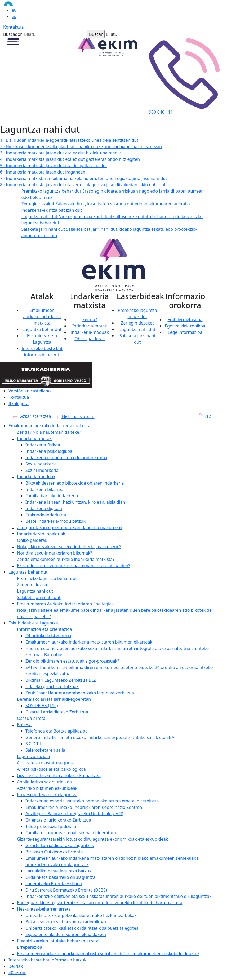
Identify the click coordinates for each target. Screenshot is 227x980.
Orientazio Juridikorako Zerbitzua (58, 820)
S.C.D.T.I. (34, 744)
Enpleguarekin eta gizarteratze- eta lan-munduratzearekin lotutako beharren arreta (100, 903)
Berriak (16, 966)
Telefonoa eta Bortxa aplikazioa (57, 731)
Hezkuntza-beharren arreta (44, 909)
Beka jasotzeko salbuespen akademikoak (66, 922)
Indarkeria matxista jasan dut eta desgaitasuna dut (54, 166)
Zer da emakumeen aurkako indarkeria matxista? (66, 559)
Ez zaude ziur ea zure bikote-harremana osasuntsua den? (74, 566)
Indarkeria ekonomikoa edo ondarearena (66, 458)
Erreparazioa (30, 947)
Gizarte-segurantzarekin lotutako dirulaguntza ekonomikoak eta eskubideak (92, 839)
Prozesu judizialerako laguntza (47, 795)
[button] (13, 41)
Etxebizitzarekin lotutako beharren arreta (58, 941)
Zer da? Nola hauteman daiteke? (49, 432)
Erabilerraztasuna (185, 320)
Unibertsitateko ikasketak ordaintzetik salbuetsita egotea (82, 928)
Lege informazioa (185, 332)
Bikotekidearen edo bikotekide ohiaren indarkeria (75, 483)
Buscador (13, 34)
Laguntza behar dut (42, 329)
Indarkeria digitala (44, 508)
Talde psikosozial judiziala (51, 826)
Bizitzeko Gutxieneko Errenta (54, 852)
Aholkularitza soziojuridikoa (44, 782)
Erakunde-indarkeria (46, 515)
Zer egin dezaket (137, 323)
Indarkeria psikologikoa (49, 451)
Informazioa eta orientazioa (44, 629)
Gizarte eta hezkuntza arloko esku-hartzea (59, 775)
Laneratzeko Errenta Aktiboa (54, 884)
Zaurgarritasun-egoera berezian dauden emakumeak (70, 527)
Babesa (24, 725)
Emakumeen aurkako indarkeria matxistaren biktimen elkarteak (89, 642)
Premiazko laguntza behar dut (47, 578)
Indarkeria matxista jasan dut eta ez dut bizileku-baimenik (60, 153)
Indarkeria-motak (90, 326)
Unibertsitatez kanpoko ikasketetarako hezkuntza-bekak (81, 915)
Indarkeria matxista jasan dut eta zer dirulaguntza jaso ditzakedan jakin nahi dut (83, 185)
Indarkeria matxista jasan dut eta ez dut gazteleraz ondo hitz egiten (70, 159)
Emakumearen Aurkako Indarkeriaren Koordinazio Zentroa (84, 807)
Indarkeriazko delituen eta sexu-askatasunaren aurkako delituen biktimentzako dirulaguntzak (118, 896)
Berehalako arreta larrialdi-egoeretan (54, 699)
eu (14, 10)
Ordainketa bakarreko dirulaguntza (60, 877)
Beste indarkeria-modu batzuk (55, 521)
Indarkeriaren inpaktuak (41, 534)
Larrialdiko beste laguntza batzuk (58, 871)
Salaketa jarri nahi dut (39, 597)
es (14, 16)
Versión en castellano (30, 391)
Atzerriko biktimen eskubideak (47, 788)
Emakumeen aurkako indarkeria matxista (42, 317)
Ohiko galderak (90, 339)
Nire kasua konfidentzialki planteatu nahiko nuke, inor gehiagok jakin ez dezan (81, 147)
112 (203, 416)
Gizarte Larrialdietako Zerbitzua (57, 712)
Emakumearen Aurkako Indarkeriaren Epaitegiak (65, 604)
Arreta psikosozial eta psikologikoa (51, 769)
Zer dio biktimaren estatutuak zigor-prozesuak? (72, 661)
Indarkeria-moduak (90, 332)
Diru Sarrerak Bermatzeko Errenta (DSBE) (66, 890)
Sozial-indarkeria (42, 470)
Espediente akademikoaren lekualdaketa (66, 934)
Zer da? (90, 320)
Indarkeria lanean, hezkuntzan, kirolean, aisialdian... (77, 502)
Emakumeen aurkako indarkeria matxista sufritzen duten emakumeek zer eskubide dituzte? (108, 954)
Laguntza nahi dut (137, 329)
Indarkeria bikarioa (44, 489)
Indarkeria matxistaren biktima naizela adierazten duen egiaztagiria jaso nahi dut (84, 178)
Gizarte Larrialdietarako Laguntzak (60, 845)
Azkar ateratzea (32, 416)
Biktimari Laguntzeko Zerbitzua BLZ (61, 680)
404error (17, 973)
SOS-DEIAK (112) (42, 706)
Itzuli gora (19, 403)
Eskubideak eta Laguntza (33, 623)
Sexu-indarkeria (41, 464)
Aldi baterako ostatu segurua (46, 763)
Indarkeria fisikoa (43, 445)
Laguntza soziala (33, 756)
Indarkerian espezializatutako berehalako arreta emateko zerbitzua (92, 801)
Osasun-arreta (31, 718)
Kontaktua (13, 27)
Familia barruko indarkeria (52, 496)
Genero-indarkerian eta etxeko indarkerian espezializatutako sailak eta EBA (100, 737)
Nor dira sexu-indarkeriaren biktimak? (55, 553)
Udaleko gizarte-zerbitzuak (52, 686)
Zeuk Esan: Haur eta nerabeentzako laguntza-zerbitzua (80, 693)
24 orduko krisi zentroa (48, 636)
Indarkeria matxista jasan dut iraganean (43, 172)
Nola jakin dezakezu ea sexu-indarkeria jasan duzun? (69, 547)
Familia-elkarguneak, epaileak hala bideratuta (71, 833)
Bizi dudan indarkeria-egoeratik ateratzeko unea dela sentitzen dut (69, 140)
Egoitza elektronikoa (185, 326)
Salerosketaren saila (45, 750)
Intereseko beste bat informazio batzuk (48, 960)
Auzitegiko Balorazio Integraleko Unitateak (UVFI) (74, 814)
